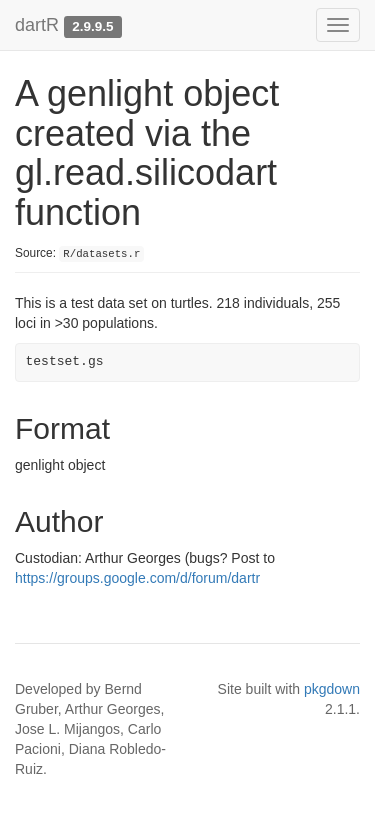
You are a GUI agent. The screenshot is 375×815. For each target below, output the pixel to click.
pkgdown (332, 689)
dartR (37, 25)
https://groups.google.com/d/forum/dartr (137, 578)
